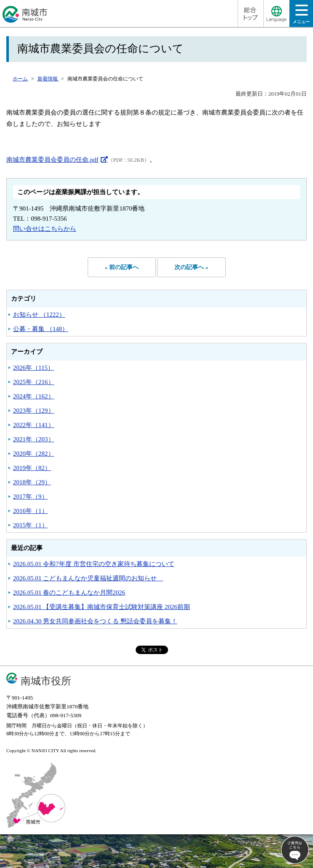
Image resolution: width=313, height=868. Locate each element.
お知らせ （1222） (39, 315)
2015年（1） (31, 525)
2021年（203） (34, 439)
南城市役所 (46, 681)
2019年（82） (32, 468)
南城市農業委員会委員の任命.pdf (52, 160)
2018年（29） (32, 482)
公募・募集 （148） (41, 329)
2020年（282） (34, 454)
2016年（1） (31, 511)
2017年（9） (31, 497)
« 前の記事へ (122, 267)
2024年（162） (34, 396)
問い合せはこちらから (45, 229)
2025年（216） (34, 382)
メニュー (301, 17)
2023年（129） (34, 411)
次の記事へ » (191, 267)
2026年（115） (33, 368)
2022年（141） (34, 425)
